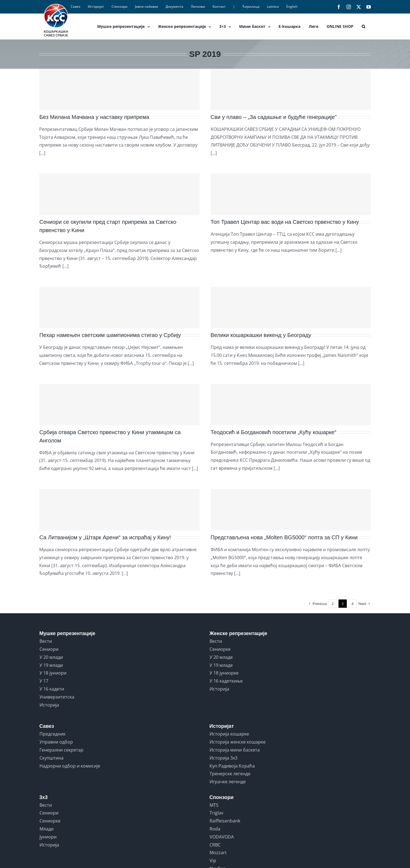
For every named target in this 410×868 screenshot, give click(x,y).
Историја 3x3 (223, 758)
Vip (213, 861)
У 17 (44, 681)
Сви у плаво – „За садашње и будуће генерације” (274, 117)
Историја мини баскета (235, 750)
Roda (215, 829)
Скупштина (51, 758)
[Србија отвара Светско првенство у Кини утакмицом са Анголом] (119, 405)
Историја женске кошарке (238, 742)
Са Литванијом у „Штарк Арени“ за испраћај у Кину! (105, 537)
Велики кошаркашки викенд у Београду (261, 335)
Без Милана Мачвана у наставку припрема (94, 117)
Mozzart (218, 853)
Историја (49, 705)
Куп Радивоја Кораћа (232, 766)
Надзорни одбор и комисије (70, 766)
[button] (363, 26)
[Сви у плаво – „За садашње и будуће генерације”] (291, 89)
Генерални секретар (61, 750)
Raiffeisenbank (225, 821)
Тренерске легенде (230, 774)
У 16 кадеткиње (226, 681)
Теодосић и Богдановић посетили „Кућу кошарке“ (274, 432)
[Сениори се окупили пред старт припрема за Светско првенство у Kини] (119, 194)
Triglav (216, 813)
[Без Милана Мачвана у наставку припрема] (119, 89)
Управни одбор (56, 742)
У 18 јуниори (53, 673)
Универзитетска (57, 697)
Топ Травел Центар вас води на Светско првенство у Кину (285, 222)
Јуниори (48, 837)
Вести (46, 641)
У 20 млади (51, 657)
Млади (47, 829)
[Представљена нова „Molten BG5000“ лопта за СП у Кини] (291, 510)
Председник (52, 734)
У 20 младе (221, 657)
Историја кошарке (229, 734)
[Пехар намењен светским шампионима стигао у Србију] (119, 307)
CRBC (215, 845)
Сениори (49, 649)
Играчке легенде (228, 782)
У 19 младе (221, 665)
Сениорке (220, 649)
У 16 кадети (52, 689)
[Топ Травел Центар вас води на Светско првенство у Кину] (291, 194)
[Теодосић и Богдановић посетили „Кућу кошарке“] (291, 405)
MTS (214, 805)
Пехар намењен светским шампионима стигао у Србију (110, 335)
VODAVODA (222, 837)
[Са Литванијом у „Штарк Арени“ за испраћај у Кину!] (119, 510)
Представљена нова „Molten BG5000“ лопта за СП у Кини (284, 537)
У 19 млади (51, 665)
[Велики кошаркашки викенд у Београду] (291, 307)
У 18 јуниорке (224, 673)
